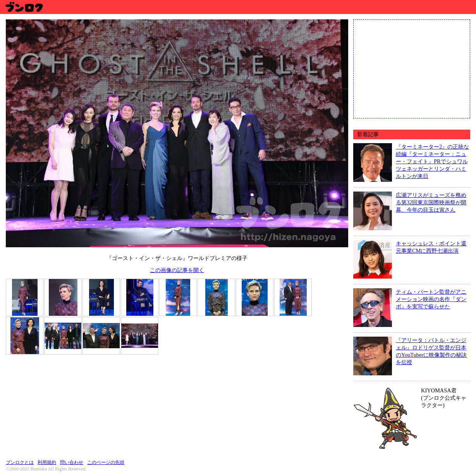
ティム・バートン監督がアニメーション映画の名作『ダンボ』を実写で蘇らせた (431, 299)
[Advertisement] (412, 68)
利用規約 (47, 462)
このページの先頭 (106, 462)
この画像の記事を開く (177, 270)
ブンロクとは (20, 462)
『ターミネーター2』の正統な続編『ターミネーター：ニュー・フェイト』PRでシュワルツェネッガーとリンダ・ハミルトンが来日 (432, 161)
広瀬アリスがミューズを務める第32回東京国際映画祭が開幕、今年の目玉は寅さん (431, 202)
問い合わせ (72, 462)
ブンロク (24, 7)
